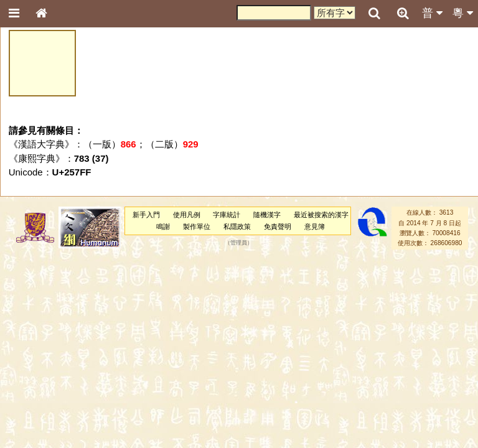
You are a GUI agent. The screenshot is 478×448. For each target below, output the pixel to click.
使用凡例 (187, 215)
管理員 (239, 243)
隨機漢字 (267, 215)
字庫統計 (227, 215)
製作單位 (197, 226)
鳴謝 (163, 226)
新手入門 (146, 215)
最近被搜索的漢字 (321, 215)
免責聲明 (278, 226)
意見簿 (315, 226)
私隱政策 (237, 226)
